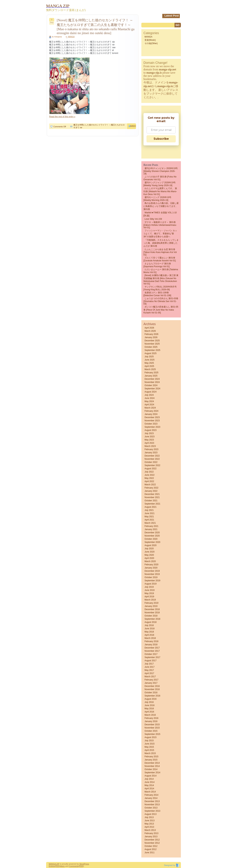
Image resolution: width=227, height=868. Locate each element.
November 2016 (152, 689)
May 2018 (149, 632)
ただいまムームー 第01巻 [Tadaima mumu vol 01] (161, 271)
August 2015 (150, 737)
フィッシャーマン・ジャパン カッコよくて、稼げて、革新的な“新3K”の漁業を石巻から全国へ (160, 234)
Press (87, 864)
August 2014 (150, 776)
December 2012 (152, 840)
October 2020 (151, 539)
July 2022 (149, 472)
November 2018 (152, 613)
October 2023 (151, 424)
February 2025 (151, 373)
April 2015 (149, 750)
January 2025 (151, 376)
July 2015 (149, 741)
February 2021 (151, 526)
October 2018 (151, 616)
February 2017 (151, 680)
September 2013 (152, 811)
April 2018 (149, 635)
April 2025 (149, 366)
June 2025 (150, 360)
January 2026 (151, 337)
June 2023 (150, 437)
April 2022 (149, 481)
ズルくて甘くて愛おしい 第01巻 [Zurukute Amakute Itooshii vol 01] (160, 259)
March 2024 (150, 408)
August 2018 (150, 622)
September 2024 (152, 389)
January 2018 (151, 645)
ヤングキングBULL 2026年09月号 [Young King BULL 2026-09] (160, 288)
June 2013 (150, 821)
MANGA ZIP (54, 864)
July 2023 (149, 433)
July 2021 (149, 510)
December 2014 (152, 763)
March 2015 (150, 753)
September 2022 (152, 465)
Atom (62, 866)
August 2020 (150, 545)
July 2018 (149, 625)
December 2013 (152, 801)
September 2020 (152, 542)
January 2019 (151, 606)
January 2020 (151, 568)
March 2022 (150, 485)
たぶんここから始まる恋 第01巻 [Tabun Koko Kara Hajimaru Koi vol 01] (160, 252)
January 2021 (151, 529)
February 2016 (151, 718)
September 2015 (152, 734)
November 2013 (152, 805)
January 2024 (151, 414)
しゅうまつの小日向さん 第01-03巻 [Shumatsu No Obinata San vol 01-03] (161, 301)
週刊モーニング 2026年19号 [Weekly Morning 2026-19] (157, 199)
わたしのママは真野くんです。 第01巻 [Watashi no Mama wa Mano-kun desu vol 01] (160, 191)
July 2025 (149, 357)
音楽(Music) (150, 40)
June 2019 (150, 590)
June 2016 (150, 705)
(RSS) (57, 866)
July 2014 (149, 779)
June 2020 (150, 552)
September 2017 (152, 657)
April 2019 (149, 597)
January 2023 (151, 453)
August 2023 (150, 430)
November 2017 (152, 651)
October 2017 (151, 654)
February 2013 (151, 833)
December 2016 (152, 686)
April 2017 (149, 673)
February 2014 (151, 795)
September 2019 (152, 581)
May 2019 (149, 593)
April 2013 (149, 827)
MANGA (71, 37)
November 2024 (152, 382)
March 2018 (150, 638)
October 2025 (151, 347)
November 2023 (152, 421)
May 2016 (149, 709)
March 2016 (150, 715)
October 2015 (151, 731)
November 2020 (152, 536)
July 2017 (149, 664)
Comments (74, 866)
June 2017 (150, 667)
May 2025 (149, 363)
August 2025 (150, 353)
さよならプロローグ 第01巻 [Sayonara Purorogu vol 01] (157, 265)
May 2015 (149, 747)
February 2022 (151, 488)
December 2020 (152, 533)
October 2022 (151, 462)
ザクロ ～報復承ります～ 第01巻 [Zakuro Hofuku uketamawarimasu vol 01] (160, 225)
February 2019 (151, 603)
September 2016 (152, 696)
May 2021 (149, 517)
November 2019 (152, 574)
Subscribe (161, 139)
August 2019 (150, 584)
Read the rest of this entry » (62, 117)
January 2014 (151, 798)
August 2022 (150, 469)
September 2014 (152, 773)
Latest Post (172, 16)
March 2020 (150, 561)
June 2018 (150, 629)
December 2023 (152, 417)
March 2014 (150, 792)
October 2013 (151, 808)
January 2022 (151, 491)
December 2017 (152, 648)
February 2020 (151, 565)
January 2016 (151, 721)
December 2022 (152, 456)
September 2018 (152, 619)
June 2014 (150, 782)
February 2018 (151, 641)
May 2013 (149, 824)
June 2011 (150, 853)
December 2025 (152, 341)
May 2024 (149, 401)
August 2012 (150, 849)
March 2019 (150, 600)
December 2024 (152, 379)
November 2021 (152, 497)
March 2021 (150, 523)
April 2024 (149, 405)
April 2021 (149, 520)
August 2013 (150, 814)
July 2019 (149, 587)
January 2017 (151, 683)
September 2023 (152, 427)
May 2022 (149, 478)
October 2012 (151, 846)
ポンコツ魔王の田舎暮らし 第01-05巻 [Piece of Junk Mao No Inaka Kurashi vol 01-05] (161, 310)
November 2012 (152, 843)
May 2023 (149, 440)
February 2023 (151, 449)
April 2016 (149, 712)
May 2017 (149, 670)
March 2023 (150, 446)
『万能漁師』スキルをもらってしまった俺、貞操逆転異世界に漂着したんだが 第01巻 (161, 243)
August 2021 (150, 507)
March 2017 (150, 677)
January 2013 (151, 837)
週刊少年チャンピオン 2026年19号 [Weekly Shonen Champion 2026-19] (161, 171)
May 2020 (149, 555)
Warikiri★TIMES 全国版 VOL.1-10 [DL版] (160, 214)
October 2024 (151, 385)
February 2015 (151, 757)
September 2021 (152, 504)
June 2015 (150, 744)
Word (82, 864)
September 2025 (152, 350)
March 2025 (150, 369)
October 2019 (151, 577)
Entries (52, 866)
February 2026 (151, 334)
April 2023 (149, 443)
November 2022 (152, 459)
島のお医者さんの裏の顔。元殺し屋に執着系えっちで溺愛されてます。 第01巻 (161, 206)
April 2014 (149, 789)
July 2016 (149, 702)
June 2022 (150, 475)
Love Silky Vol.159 (153, 219)
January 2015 (151, 760)
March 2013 (150, 830)
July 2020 (149, 549)
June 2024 (150, 398)
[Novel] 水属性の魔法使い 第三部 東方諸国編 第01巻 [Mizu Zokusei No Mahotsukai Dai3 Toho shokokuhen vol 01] (161, 280)
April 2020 (149, 558)
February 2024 (151, 411)
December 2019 (152, 571)
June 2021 (150, 513)
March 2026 (150, 331)
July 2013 (149, 817)
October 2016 (151, 693)
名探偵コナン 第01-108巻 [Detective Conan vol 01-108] (157, 294)
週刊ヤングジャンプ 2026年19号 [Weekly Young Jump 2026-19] (160, 184)
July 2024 (149, 395)
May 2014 (149, 785)
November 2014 (152, 766)
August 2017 (150, 661)
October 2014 (151, 769)
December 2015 (152, 725)
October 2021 (151, 501)
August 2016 (150, 699)
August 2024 (150, 392)
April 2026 (149, 328)
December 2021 (152, 494)
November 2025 (152, 344)
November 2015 (152, 728)
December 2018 (152, 609)
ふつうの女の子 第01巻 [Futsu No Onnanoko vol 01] (160, 178)
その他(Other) (151, 43)
